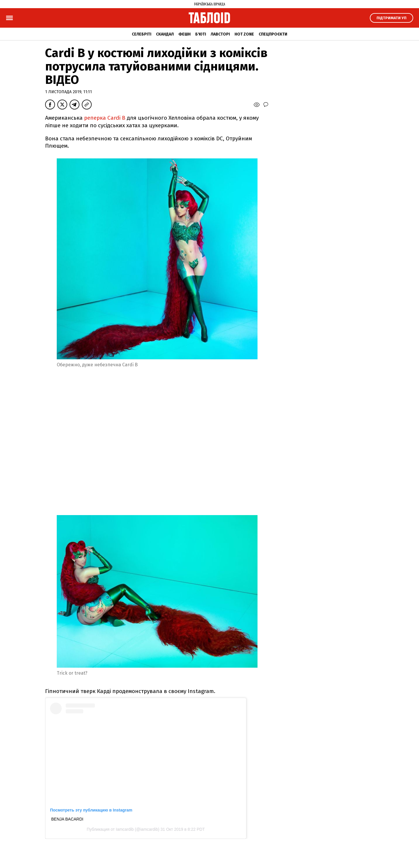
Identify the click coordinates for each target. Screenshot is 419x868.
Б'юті (201, 34)
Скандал (165, 34)
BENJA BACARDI (67, 819)
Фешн (184, 34)
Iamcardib (125, 829)
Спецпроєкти (273, 34)
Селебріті (142, 34)
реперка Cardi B (104, 118)
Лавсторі (220, 34)
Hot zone (244, 34)
